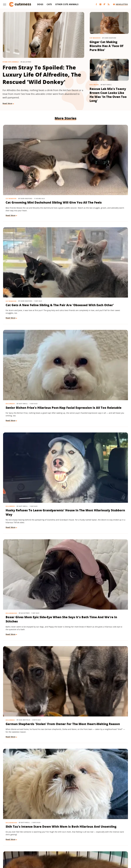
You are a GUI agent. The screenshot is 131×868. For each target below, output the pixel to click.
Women (105, 849)
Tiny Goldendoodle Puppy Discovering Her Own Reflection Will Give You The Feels (106, 389)
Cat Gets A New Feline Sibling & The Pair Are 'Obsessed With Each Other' (65, 160)
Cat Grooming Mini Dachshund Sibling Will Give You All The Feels (21, 160)
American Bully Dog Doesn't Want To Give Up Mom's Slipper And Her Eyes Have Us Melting (22, 467)
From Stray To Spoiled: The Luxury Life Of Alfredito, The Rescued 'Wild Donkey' (42, 75)
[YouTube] (100, 4)
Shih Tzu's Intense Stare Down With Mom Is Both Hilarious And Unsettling (19, 312)
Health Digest (58, 849)
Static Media (52, 839)
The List (95, 849)
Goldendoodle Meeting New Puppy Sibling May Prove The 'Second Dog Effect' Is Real (65, 544)
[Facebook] (96, 4)
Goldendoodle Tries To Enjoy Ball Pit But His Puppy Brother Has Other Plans (107, 310)
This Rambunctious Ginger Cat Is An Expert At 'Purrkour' (21, 771)
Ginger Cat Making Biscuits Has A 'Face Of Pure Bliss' (106, 46)
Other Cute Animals (67, 4)
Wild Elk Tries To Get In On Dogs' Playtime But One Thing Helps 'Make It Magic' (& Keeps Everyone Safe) (22, 544)
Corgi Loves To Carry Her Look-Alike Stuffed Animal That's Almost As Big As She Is (65, 389)
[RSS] (109, 4)
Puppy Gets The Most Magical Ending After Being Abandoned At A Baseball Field (65, 310)
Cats (49, 4)
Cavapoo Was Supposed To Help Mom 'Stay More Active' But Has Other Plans (22, 698)
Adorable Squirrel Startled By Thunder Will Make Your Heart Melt (108, 696)
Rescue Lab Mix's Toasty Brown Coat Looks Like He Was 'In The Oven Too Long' (108, 95)
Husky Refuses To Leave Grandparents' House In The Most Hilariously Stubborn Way (22, 235)
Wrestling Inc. (116, 849)
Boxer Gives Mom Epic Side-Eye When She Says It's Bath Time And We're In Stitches (65, 233)
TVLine (32, 849)
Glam (39, 849)
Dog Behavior (54, 222)
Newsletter (120, 4)
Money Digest (72, 849)
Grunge (47, 849)
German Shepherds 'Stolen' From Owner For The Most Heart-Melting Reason (107, 233)
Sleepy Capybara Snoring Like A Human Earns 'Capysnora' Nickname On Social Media (65, 698)
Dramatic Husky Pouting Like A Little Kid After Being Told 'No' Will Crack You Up (21, 389)
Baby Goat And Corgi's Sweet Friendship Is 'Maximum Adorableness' (17, 621)
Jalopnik (23, 849)
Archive (61, 834)
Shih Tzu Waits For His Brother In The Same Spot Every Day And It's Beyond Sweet (108, 542)
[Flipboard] (105, 4)
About (50, 834)
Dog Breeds (94, 85)
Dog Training (11, 454)
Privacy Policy (77, 834)
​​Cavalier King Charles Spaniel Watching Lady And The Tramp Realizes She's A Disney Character (65, 775)
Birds (51, 609)
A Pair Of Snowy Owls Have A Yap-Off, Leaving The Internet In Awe (65, 619)
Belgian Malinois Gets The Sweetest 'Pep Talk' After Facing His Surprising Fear (108, 619)
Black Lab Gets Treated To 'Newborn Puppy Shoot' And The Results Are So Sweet (108, 464)
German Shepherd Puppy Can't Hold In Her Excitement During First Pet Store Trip (65, 467)
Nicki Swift (85, 849)
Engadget (13, 849)
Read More (7, 103)
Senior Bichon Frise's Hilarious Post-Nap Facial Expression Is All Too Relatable (107, 160)
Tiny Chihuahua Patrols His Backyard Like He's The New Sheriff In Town (107, 773)
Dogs (40, 4)
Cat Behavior (95, 38)
